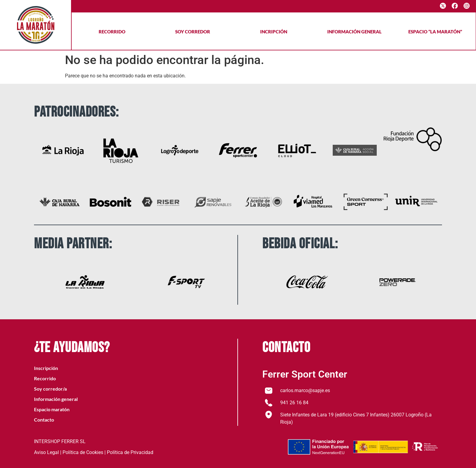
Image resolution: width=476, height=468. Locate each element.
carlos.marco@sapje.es (305, 390)
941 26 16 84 (294, 403)
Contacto (44, 420)
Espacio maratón (52, 409)
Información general (354, 32)
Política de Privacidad (130, 452)
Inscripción (46, 368)
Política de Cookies (83, 452)
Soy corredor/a (50, 389)
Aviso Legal (46, 452)
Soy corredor (193, 32)
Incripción (274, 32)
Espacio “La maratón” (435, 32)
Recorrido (112, 32)
